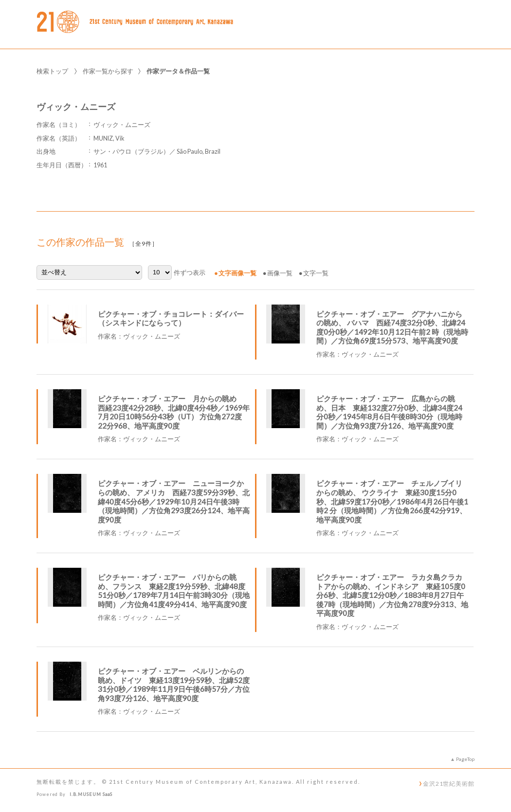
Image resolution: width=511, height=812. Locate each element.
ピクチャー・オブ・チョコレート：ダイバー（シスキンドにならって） (171, 318)
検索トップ (52, 71)
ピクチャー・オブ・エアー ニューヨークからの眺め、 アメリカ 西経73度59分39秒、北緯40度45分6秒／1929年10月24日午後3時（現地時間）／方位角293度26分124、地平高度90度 (174, 501)
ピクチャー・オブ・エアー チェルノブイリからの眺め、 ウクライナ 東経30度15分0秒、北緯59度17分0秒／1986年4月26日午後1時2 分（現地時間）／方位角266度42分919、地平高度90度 (392, 501)
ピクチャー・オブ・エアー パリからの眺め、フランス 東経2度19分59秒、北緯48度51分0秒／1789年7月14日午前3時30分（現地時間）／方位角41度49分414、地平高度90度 (174, 591)
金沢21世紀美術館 (449, 783)
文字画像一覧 (237, 273)
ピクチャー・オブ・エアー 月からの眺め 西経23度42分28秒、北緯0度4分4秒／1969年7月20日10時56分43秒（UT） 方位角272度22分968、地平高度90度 (174, 412)
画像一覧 (280, 273)
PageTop (465, 759)
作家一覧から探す (108, 71)
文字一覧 (316, 273)
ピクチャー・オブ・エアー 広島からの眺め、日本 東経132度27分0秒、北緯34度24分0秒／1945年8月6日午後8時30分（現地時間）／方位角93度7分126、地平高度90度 (389, 412)
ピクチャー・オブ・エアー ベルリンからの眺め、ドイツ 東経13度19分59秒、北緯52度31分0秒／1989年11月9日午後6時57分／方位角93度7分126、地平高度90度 (174, 685)
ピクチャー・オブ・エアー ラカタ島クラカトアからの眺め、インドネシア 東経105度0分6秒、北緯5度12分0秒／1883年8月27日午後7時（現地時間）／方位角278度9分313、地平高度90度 (392, 595)
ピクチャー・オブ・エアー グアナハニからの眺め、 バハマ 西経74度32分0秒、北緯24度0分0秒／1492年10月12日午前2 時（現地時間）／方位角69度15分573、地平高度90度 (392, 327)
